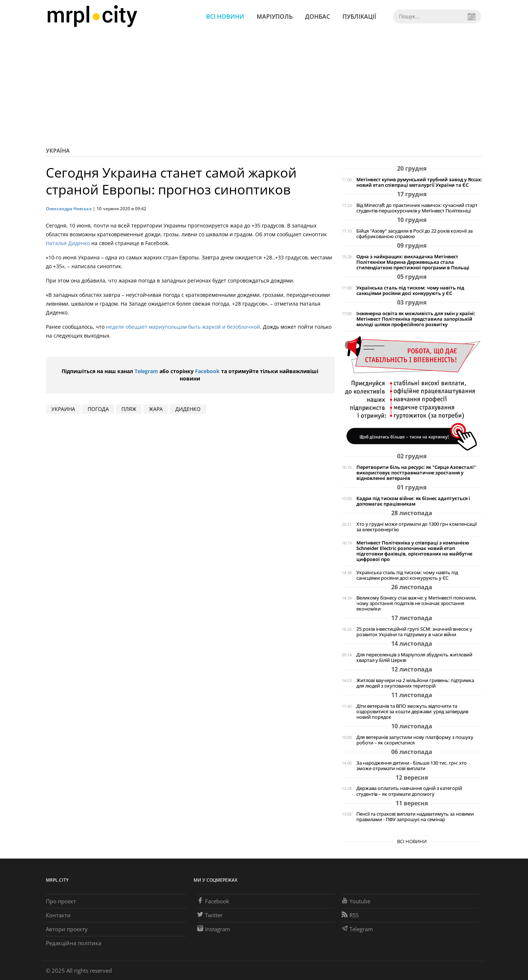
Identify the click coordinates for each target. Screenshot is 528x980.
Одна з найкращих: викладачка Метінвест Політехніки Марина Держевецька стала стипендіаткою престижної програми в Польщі (413, 262)
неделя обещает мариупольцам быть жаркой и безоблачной (183, 327)
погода (98, 409)
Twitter (210, 915)
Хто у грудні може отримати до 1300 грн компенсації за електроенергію (417, 527)
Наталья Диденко (68, 243)
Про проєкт (61, 901)
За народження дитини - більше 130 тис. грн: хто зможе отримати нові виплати (412, 766)
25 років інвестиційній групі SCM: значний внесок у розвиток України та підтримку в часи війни (414, 632)
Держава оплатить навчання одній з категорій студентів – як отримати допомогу (409, 791)
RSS (350, 915)
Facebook (207, 371)
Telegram (146, 371)
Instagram (214, 929)
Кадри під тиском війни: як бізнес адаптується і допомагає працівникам (413, 501)
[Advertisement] (264, 88)
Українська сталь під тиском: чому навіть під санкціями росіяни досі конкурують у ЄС (410, 291)
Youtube (356, 901)
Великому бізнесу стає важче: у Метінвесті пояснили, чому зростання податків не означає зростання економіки (416, 603)
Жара (156, 409)
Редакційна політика (74, 943)
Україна (58, 150)
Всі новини (225, 17)
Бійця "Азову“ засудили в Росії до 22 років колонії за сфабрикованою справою (415, 234)
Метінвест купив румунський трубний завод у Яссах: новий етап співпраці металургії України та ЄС (419, 182)
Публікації (359, 17)
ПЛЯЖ (129, 409)
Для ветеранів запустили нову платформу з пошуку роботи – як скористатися (415, 740)
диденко (188, 409)
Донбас (318, 17)
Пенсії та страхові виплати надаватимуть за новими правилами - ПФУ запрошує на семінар (415, 817)
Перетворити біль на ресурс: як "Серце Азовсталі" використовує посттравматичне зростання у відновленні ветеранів (416, 473)
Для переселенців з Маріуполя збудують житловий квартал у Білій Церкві (414, 657)
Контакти (58, 915)
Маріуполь (275, 17)
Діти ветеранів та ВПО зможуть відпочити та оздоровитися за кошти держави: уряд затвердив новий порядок (412, 712)
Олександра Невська (69, 209)
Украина (63, 409)
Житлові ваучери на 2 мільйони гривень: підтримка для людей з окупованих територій (415, 683)
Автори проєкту (67, 929)
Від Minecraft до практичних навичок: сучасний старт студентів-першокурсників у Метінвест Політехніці (417, 208)
